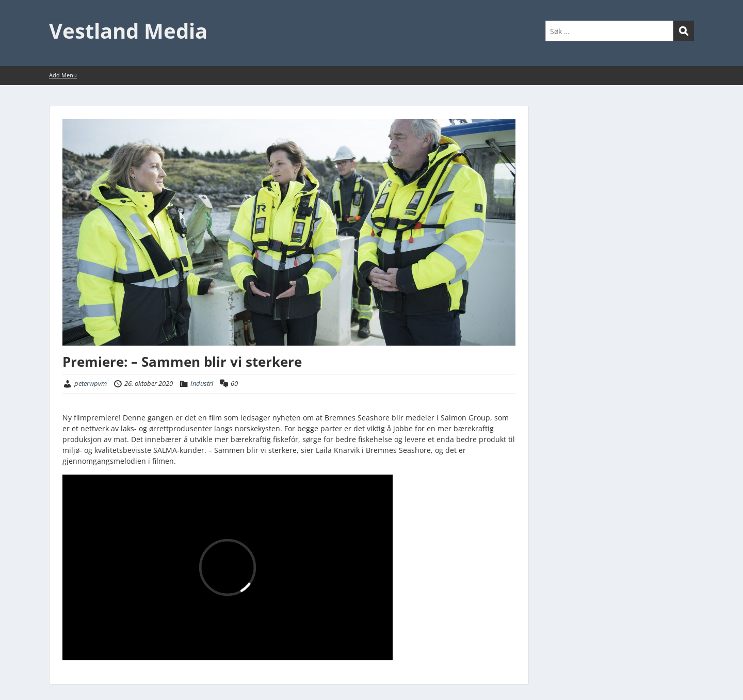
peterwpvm (91, 383)
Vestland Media (128, 31)
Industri (202, 383)
